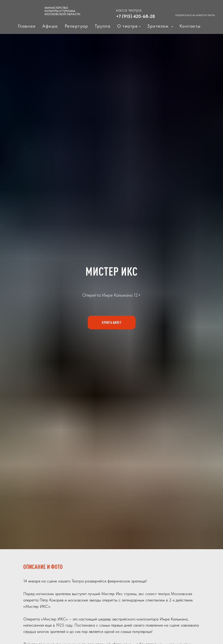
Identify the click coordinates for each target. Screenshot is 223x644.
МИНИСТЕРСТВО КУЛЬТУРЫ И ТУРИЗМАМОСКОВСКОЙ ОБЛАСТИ (62, 11)
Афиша (50, 26)
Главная (27, 26)
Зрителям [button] (159, 26)
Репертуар (76, 26)
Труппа (103, 26)
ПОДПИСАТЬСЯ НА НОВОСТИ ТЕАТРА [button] (195, 15)
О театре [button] (127, 26)
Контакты (190, 26)
